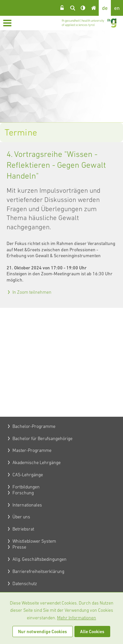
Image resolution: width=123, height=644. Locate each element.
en (117, 8)
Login (62, 8)
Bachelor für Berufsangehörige (42, 438)
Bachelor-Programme (34, 426)
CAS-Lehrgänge (28, 475)
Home (93, 8)
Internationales (27, 505)
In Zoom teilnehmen (32, 292)
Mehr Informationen (77, 618)
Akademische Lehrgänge (37, 462)
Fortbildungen (26, 487)
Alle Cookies (92, 632)
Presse (19, 547)
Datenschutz (25, 583)
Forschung (23, 493)
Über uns (21, 517)
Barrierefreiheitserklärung (38, 571)
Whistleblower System (34, 541)
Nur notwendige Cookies (42, 632)
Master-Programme (32, 450)
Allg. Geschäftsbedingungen (40, 559)
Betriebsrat (23, 529)
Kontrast (83, 8)
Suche (72, 8)
